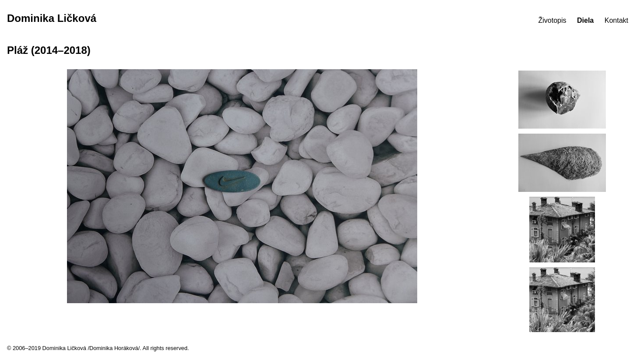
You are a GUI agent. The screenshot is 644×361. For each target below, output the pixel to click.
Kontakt (616, 20)
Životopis (553, 20)
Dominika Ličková (52, 18)
